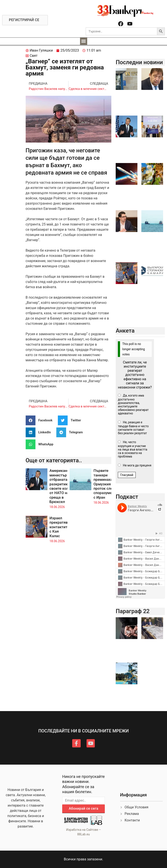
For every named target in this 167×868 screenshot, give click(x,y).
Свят (34, 56)
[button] (84, 41)
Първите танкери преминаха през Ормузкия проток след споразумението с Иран (108, 484)
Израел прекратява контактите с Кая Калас (60, 527)
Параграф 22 (133, 611)
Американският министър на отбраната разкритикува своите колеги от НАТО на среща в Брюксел (63, 486)
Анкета (125, 331)
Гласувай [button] (127, 475)
